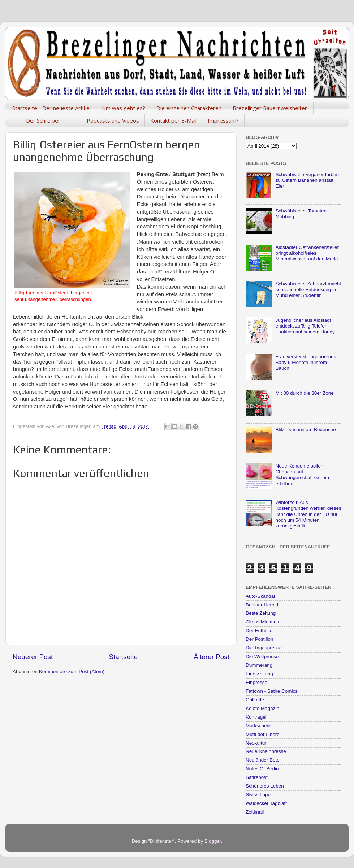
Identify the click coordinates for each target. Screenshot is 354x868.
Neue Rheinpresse (266, 751)
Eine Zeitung (259, 674)
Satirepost (257, 777)
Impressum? (223, 120)
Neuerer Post (33, 657)
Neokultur (256, 743)
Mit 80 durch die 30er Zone (304, 393)
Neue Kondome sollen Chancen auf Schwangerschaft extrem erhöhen (302, 475)
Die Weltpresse (262, 656)
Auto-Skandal (260, 596)
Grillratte (255, 700)
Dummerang (259, 665)
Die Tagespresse (264, 648)
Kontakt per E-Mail (173, 120)
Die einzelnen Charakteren (189, 108)
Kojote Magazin (262, 708)
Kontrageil (257, 717)
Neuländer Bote (263, 760)
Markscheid (258, 726)
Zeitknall (255, 812)
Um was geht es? (124, 108)
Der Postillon (260, 639)
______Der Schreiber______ (43, 120)
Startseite (123, 657)
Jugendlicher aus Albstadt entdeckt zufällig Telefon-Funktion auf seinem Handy (305, 326)
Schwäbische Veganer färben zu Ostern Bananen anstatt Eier (307, 180)
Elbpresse (256, 682)
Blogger (213, 841)
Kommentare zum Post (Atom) (72, 672)
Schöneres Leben (265, 786)
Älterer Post (211, 657)
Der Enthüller (260, 630)
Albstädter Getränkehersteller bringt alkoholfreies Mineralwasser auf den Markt (307, 253)
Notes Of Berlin (262, 769)
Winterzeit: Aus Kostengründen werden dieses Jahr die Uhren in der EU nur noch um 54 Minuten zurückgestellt (308, 514)
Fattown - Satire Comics (272, 691)
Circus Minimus (262, 622)
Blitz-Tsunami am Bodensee (305, 429)
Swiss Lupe (258, 795)
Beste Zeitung (261, 613)
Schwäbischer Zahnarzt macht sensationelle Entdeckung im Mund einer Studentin (308, 290)
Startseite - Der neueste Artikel (51, 108)
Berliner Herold (262, 605)
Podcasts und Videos (113, 120)
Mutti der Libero (263, 734)
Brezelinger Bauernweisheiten (270, 108)
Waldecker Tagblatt (266, 803)
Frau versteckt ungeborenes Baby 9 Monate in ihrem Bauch (306, 362)
